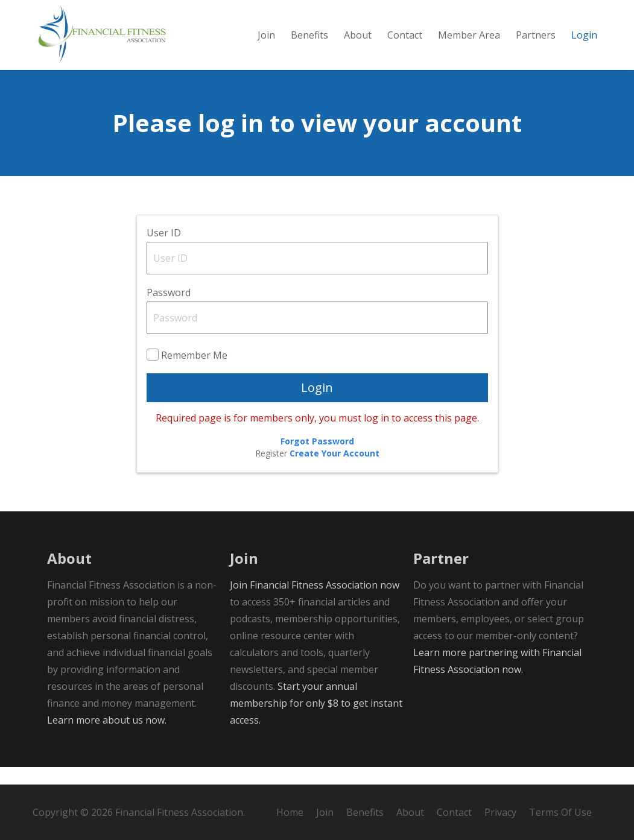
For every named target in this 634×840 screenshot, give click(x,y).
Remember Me (194, 373)
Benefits (365, 812)
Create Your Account (334, 471)
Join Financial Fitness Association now (315, 602)
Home (290, 812)
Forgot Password (317, 459)
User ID (164, 250)
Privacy (500, 812)
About (410, 812)
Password (169, 310)
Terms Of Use (560, 812)
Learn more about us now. (107, 737)
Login (317, 405)
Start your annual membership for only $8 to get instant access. (316, 721)
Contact (454, 812)
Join (325, 812)
